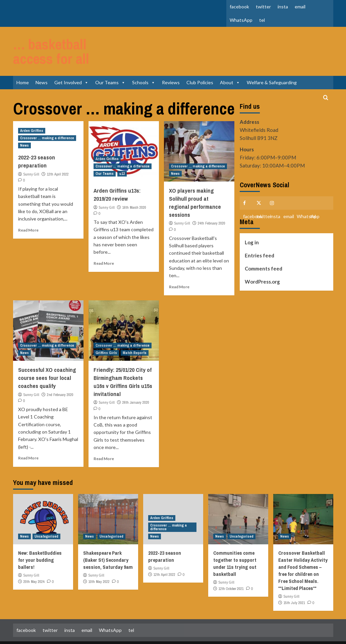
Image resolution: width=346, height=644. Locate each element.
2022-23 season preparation (37, 142)
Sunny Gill (31, 155)
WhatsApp (241, 20)
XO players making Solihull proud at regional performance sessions (195, 183)
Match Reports (135, 333)
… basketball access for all (64, 42)
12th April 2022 (58, 155)
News (42, 63)
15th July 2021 (294, 583)
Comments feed (264, 249)
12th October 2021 (231, 569)
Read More (28, 211)
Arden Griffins (32, 111)
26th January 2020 (136, 383)
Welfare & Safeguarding (272, 63)
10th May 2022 (99, 562)
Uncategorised (46, 517)
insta (283, 7)
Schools (144, 63)
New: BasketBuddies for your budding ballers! (40, 540)
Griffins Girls (106, 333)
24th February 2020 (212, 204)
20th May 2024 (34, 562)
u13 (122, 154)
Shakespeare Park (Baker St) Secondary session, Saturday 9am (108, 540)
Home (23, 63)
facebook (239, 7)
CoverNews (195, 633)
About (230, 63)
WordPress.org (262, 262)
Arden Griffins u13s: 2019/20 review (117, 175)
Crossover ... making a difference (47, 118)
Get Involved (71, 63)
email (300, 7)
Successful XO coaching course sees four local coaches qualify (47, 358)
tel (262, 20)
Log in (252, 223)
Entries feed (259, 236)
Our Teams (110, 63)
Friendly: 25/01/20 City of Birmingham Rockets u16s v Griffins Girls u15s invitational (123, 362)
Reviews (171, 63)
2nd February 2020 (60, 375)
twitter (263, 7)
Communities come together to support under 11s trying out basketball (235, 544)
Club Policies (200, 63)
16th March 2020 (134, 188)
